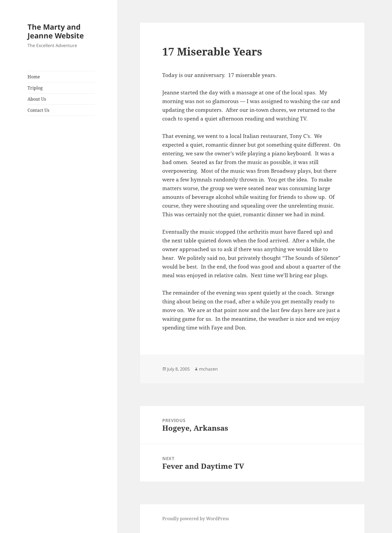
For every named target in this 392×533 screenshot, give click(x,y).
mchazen (208, 369)
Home (34, 77)
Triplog (35, 88)
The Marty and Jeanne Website (56, 31)
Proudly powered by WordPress (196, 519)
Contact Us (38, 110)
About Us (37, 99)
